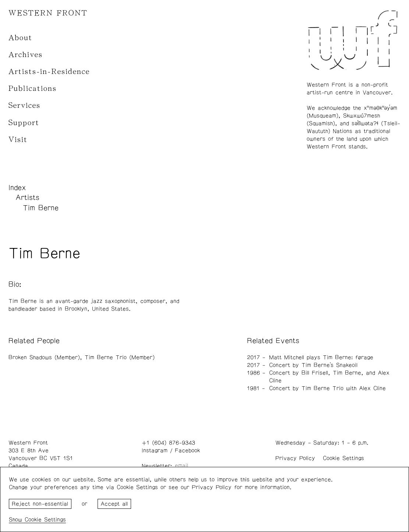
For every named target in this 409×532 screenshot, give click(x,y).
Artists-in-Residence (49, 72)
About (20, 38)
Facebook (187, 451)
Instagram (155, 451)
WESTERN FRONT (48, 13)
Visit (18, 140)
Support (24, 123)
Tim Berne (41, 208)
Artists (27, 198)
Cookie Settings (343, 458)
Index (17, 188)
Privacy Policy (295, 458)
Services (24, 105)
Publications (33, 88)
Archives (26, 55)
